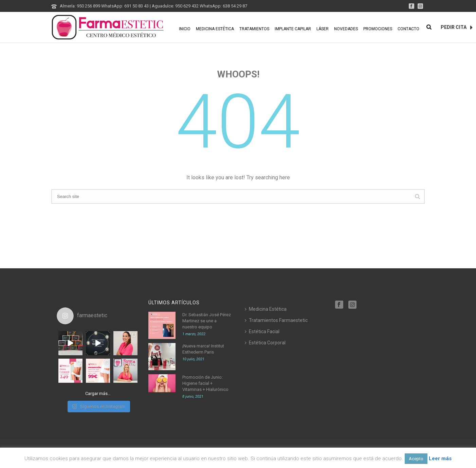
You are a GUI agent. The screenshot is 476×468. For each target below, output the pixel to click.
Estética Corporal (265, 343)
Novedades (346, 29)
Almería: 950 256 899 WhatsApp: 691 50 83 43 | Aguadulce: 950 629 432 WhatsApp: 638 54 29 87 (153, 6)
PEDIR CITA (457, 28)
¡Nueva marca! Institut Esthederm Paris (203, 349)
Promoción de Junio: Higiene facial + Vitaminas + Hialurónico (205, 383)
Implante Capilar (293, 29)
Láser (323, 29)
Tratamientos (254, 29)
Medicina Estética (215, 29)
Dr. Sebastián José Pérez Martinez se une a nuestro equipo (207, 321)
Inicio (185, 29)
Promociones (378, 29)
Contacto (408, 29)
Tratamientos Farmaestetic (276, 320)
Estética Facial (262, 331)
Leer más (440, 458)
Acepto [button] (416, 459)
